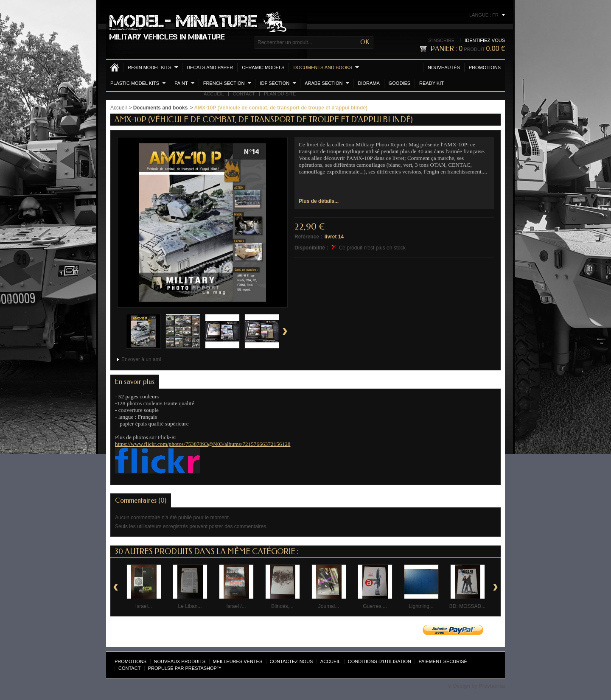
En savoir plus (135, 382)
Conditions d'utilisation (380, 661)
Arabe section (327, 83)
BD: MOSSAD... (467, 606)
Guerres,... (375, 606)
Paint (185, 83)
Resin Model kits (153, 67)
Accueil (214, 94)
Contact (244, 94)
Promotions (485, 67)
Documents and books (326, 67)
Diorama (369, 83)
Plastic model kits (138, 83)
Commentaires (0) (141, 500)
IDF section (278, 83)
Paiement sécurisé (443, 661)
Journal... (329, 606)
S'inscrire (441, 40)
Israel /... (236, 606)
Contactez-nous (291, 661)
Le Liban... (190, 606)
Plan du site (280, 94)
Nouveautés (444, 67)
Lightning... (421, 606)
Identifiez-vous (485, 40)
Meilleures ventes (238, 661)
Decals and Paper (210, 67)
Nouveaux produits (180, 661)
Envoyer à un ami (141, 359)
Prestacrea (492, 686)
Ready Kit (432, 83)
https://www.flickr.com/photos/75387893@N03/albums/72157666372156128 (203, 444)
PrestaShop (201, 668)
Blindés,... (282, 606)
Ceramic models (263, 67)
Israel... (144, 606)
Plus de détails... (319, 201)
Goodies (399, 83)
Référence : (308, 237)
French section (227, 83)
